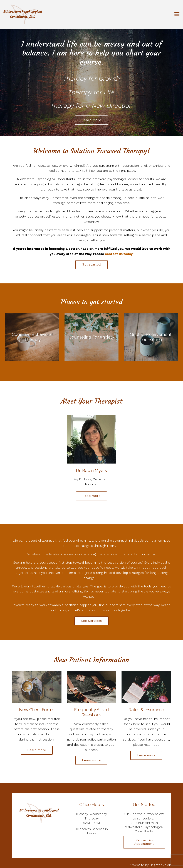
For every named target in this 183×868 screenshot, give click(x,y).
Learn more (91, 120)
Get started (91, 265)
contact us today (119, 254)
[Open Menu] (177, 14)
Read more (91, 496)
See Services (91, 621)
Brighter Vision (160, 865)
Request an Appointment (144, 842)
